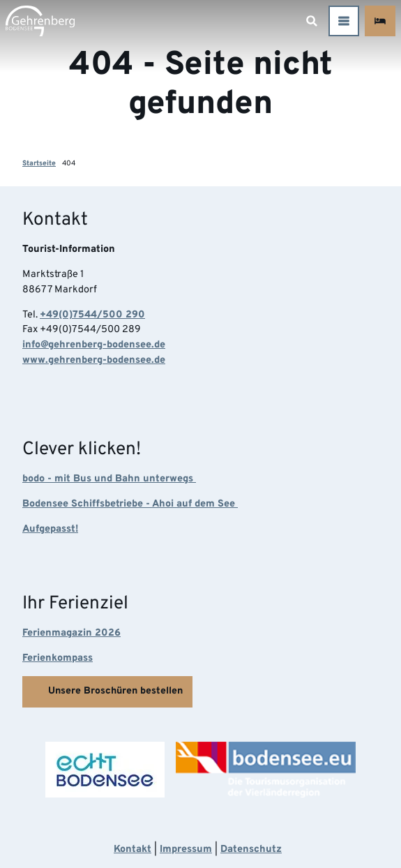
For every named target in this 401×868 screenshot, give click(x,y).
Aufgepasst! (50, 529)
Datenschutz (251, 850)
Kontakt (133, 850)
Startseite (39, 164)
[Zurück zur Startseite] (40, 21)
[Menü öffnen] (344, 21)
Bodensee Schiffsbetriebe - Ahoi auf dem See (130, 504)
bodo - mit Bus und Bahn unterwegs (109, 479)
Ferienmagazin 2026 (71, 633)
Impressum (186, 850)
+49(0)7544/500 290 (92, 315)
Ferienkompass (58, 658)
